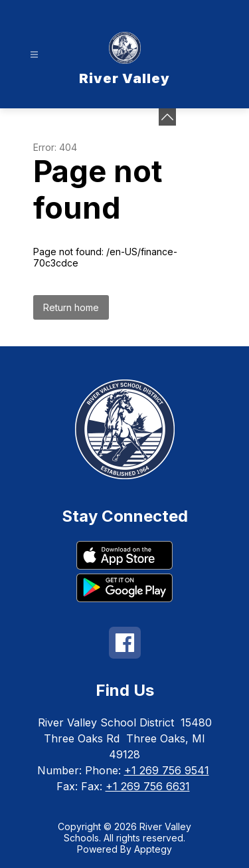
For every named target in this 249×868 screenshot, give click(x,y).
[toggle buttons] (167, 117)
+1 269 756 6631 (148, 786)
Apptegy (153, 849)
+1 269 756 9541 (167, 770)
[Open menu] (34, 55)
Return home (71, 307)
